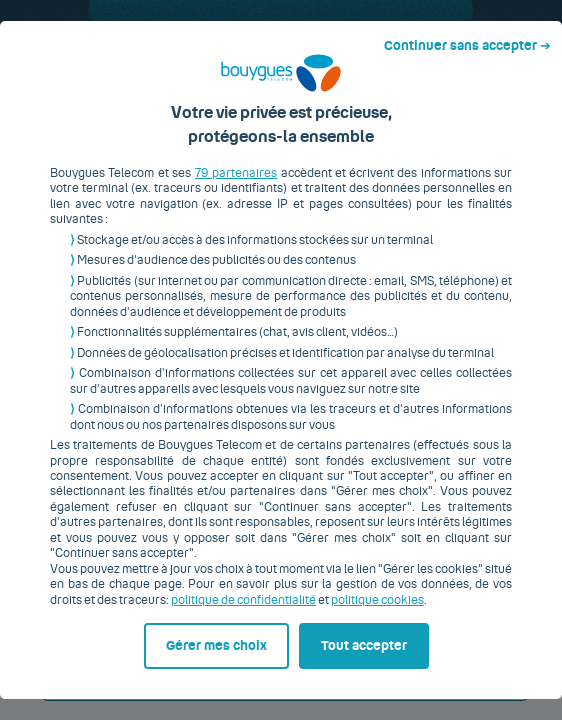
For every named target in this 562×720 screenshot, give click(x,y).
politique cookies (320, 578)
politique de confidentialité (186, 578)
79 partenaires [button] (221, 167)
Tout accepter (373, 677)
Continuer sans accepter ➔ (475, 18)
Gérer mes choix (100, 677)
